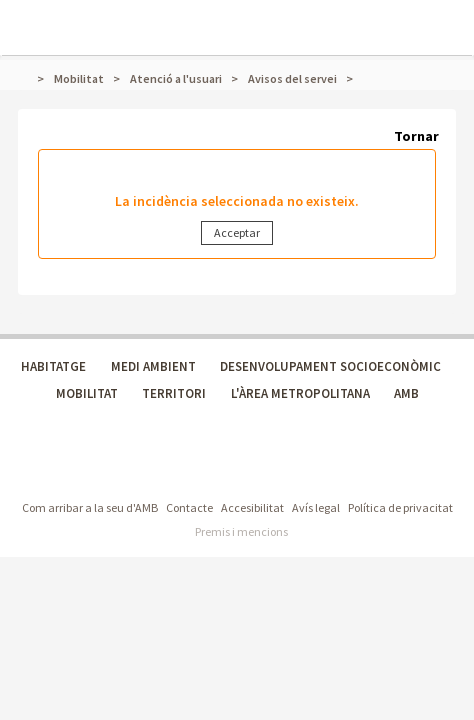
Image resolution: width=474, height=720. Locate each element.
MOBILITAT (87, 393)
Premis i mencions (241, 531)
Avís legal (316, 507)
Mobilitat (79, 78)
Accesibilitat (252, 507)
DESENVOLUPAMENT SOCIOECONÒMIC (330, 366)
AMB (406, 393)
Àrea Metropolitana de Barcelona (149, 467)
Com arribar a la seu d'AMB (90, 507)
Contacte (189, 507)
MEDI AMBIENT (153, 366)
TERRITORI (174, 393)
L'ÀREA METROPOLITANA (300, 393)
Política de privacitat (400, 507)
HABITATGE (53, 366)
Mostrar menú (28, 16)
